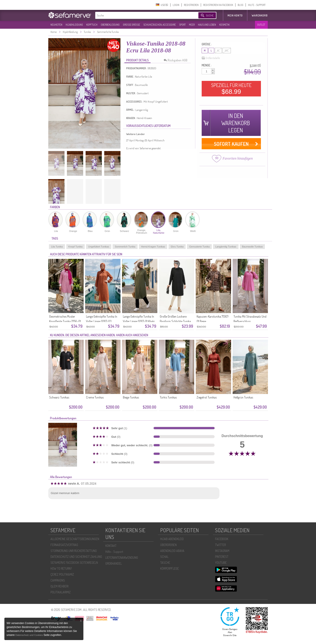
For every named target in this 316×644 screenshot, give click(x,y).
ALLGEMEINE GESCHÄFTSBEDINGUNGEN (75, 539)
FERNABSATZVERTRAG (64, 545)
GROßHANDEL (114, 563)
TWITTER (220, 545)
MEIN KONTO (235, 15)
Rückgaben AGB (177, 60)
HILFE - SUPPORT (257, 5)
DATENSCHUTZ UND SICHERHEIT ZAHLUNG (76, 557)
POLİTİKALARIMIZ (61, 592)
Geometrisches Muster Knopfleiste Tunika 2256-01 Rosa (65, 321)
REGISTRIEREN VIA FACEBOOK (218, 5)
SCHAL (164, 557)
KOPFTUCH (92, 25)
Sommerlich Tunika (125, 247)
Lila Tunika (57, 247)
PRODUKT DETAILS (137, 60)
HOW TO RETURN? (61, 568)
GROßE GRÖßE (131, 25)
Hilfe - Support (114, 552)
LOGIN (176, 5)
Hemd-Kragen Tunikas (153, 247)
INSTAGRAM (222, 551)
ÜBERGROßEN (168, 545)
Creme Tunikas (95, 397)
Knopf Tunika (75, 247)
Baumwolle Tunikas (252, 247)
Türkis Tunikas (168, 397)
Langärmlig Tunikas (226, 247)
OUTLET (261, 25)
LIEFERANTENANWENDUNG (122, 558)
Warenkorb (260, 15)
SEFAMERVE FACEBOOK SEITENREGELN (74, 563)
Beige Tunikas (131, 397)
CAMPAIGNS (58, 580)
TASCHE (165, 563)
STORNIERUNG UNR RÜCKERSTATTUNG (74, 551)
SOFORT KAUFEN (231, 144)
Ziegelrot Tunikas (207, 397)
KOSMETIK (224, 25)
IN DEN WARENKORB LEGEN (236, 123)
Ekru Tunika (177, 247)
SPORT (182, 25)
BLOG (241, 5)
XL (218, 51)
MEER (192, 25)
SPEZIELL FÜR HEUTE (231, 89)
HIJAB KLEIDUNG (74, 25)
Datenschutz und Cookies (29, 635)
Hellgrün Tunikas (243, 397)
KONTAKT (111, 546)
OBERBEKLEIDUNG (110, 25)
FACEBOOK (222, 539)
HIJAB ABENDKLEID (172, 539)
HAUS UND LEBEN (207, 25)
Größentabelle (211, 58)
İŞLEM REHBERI (59, 586)
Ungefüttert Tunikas (99, 247)
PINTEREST (222, 557)
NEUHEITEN (56, 25)
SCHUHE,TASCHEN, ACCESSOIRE (160, 25)
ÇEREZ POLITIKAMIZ (62, 574)
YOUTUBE (221, 563)
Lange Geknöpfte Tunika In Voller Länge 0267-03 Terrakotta (102, 321)
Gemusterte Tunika (199, 247)
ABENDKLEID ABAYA (172, 551)
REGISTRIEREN (191, 5)
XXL (227, 51)
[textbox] (143, 15)
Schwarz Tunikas (59, 397)
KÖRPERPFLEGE (170, 568)
